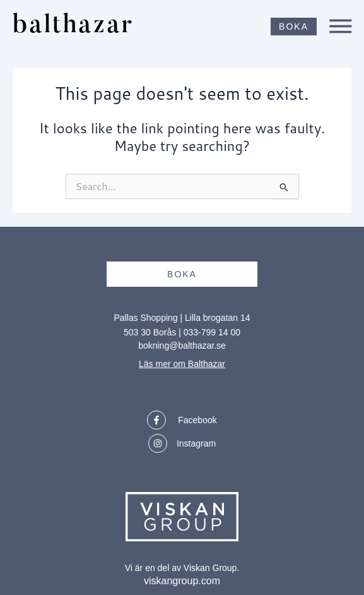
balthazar (73, 26)
